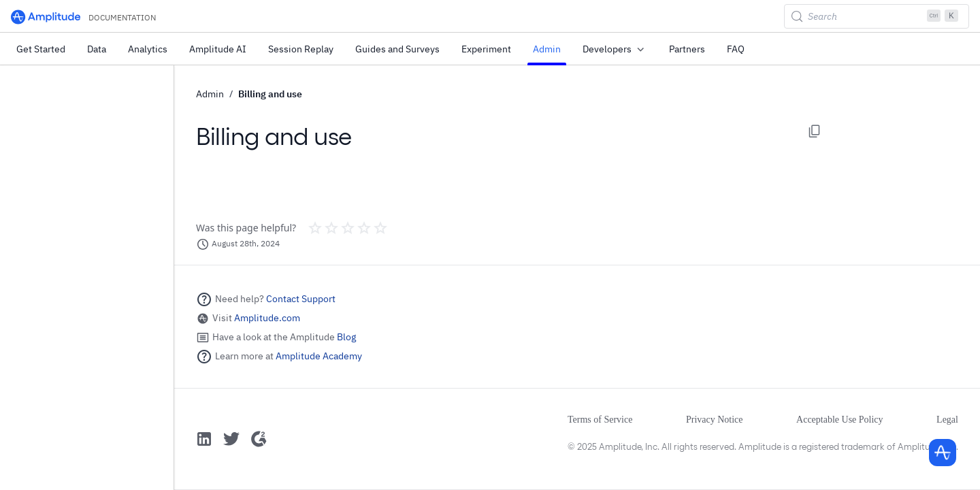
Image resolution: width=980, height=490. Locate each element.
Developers (615, 50)
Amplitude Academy (319, 356)
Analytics (148, 49)
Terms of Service (600, 420)
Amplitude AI (218, 49)
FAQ (736, 49)
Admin (547, 49)
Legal (947, 420)
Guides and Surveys (397, 49)
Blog (346, 337)
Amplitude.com (267, 318)
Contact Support (301, 299)
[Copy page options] (815, 131)
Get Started (41, 49)
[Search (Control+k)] (877, 16)
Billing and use (270, 94)
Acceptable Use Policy (840, 420)
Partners (687, 49)
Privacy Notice (715, 420)
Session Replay (301, 49)
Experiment (486, 49)
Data (97, 49)
